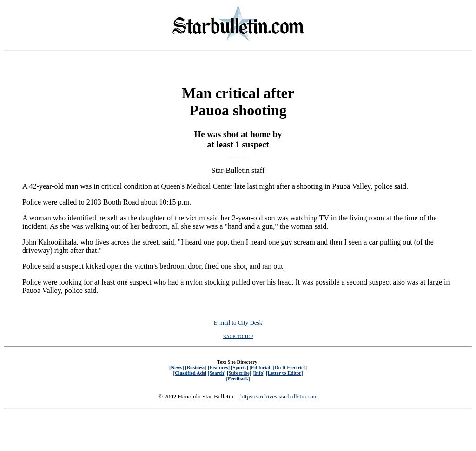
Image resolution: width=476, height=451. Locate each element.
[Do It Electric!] (290, 367)
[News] (177, 367)
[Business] (196, 367)
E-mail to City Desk (238, 322)
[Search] (217, 373)
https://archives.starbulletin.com (279, 396)
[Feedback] (238, 378)
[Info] (258, 373)
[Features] (219, 367)
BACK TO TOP (238, 336)
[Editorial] (260, 367)
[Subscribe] (239, 373)
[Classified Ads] (190, 373)
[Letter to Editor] (284, 373)
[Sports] (240, 367)
